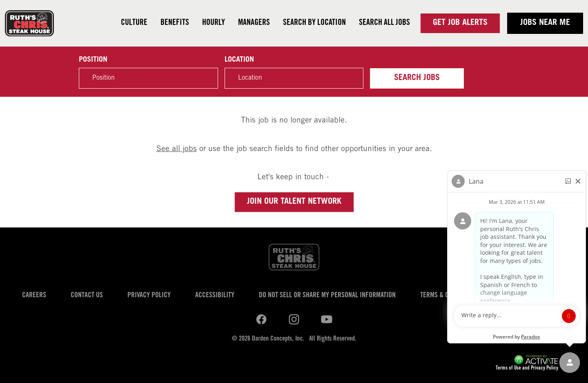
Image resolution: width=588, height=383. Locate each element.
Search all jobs (384, 23)
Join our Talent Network (294, 202)
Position (93, 60)
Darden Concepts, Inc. (278, 339)
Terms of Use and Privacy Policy (527, 369)
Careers (34, 296)
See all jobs (177, 149)
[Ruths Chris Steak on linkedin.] (261, 319)
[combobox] (294, 78)
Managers (254, 23)
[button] (353, 78)
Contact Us (87, 296)
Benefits (175, 23)
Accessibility (215, 296)
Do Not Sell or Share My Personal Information (327, 296)
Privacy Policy (149, 296)
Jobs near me (545, 23)
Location (239, 60)
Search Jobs (417, 78)
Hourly (214, 23)
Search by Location (314, 23)
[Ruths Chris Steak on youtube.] (294, 319)
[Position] (148, 78)
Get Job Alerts (460, 23)
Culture (134, 23)
